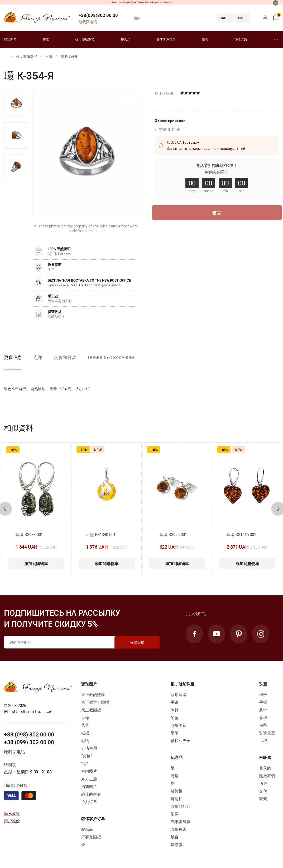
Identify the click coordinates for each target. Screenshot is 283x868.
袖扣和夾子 (181, 740)
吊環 (49, 56)
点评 (38, 357)
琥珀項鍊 (179, 725)
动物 (85, 740)
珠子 (263, 694)
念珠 (263, 717)
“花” (85, 763)
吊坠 (175, 717)
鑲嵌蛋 (177, 844)
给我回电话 (88, 22)
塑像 (175, 814)
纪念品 (126, 39)
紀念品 (87, 829)
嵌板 (85, 733)
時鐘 (175, 776)
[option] (16, 104)
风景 (85, 725)
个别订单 (89, 802)
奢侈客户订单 (166, 39)
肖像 (85, 717)
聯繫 (263, 799)
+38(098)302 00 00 (98, 15)
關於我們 (267, 776)
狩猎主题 (89, 748)
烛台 (175, 837)
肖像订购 (241, 39)
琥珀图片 (10, 39)
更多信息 (13, 357)
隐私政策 (12, 813)
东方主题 (89, 779)
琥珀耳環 (179, 694)
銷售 (205, 39)
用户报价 (12, 821)
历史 (263, 783)
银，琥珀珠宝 (85, 39)
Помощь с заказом (111, 357)
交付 (263, 791)
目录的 (265, 768)
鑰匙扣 (177, 799)
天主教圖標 (91, 710)
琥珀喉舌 (179, 829)
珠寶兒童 (267, 733)
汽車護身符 (181, 822)
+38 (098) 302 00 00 (29, 734)
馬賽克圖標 (91, 837)
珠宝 (46, 39)
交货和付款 (65, 357)
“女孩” (87, 756)
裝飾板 (177, 791)
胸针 (175, 710)
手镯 (175, 702)
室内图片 (89, 771)
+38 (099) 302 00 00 (29, 742)
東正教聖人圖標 (95, 702)
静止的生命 (91, 794)
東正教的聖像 (93, 694)
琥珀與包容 (181, 806)
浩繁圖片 (89, 786)
